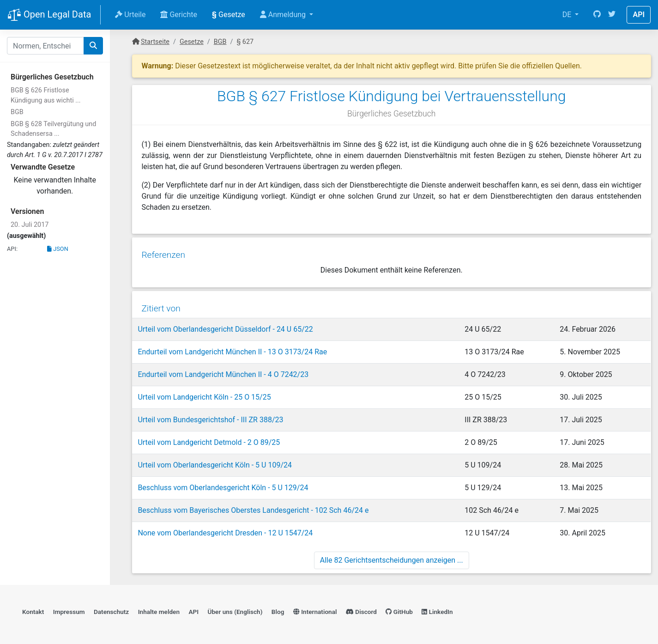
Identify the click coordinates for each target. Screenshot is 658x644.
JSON (58, 249)
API (639, 15)
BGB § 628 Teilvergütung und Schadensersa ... (53, 129)
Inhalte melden (159, 610)
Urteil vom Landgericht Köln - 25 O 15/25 (204, 394)
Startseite (155, 42)
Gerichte (179, 15)
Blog (278, 610)
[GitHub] (597, 15)
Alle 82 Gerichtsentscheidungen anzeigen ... (392, 557)
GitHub (399, 610)
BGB (17, 112)
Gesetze (229, 15)
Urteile (130, 15)
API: (12, 249)
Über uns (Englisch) (235, 610)
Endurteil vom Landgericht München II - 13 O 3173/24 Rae (232, 349)
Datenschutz (111, 610)
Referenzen (163, 253)
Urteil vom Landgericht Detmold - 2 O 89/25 (209, 440)
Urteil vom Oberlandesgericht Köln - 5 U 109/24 (215, 462)
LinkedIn (437, 610)
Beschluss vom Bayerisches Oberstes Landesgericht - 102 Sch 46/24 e (253, 507)
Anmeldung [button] (284, 15)
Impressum (69, 610)
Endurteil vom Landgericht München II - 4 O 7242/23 (223, 372)
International (315, 610)
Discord (361, 610)
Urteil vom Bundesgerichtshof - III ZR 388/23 (210, 417)
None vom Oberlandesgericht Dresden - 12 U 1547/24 (225, 530)
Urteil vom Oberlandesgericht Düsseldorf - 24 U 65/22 (225, 326)
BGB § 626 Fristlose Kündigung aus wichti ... (46, 95)
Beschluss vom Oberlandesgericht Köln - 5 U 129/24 (223, 485)
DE (568, 15)
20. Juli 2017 (30, 225)
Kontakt (33, 610)
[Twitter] (612, 15)
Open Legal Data (49, 15)
